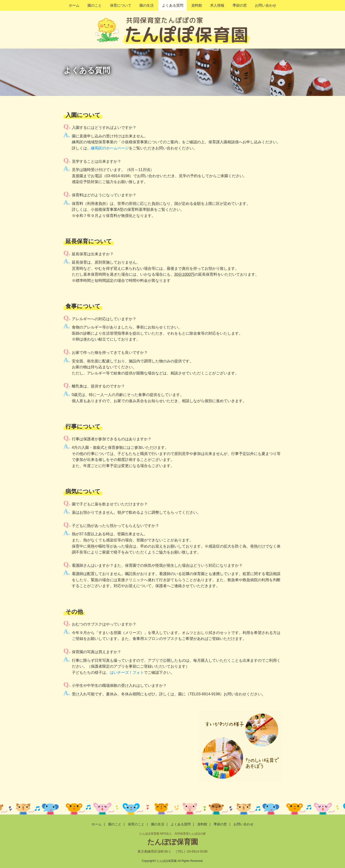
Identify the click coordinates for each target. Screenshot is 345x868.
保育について (121, 5)
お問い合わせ (266, 5)
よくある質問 (173, 5)
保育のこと (136, 824)
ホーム (74, 5)
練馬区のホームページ (110, 148)
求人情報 (217, 5)
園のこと (95, 5)
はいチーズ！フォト (127, 672)
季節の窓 (240, 5)
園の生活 (147, 5)
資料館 (197, 5)
